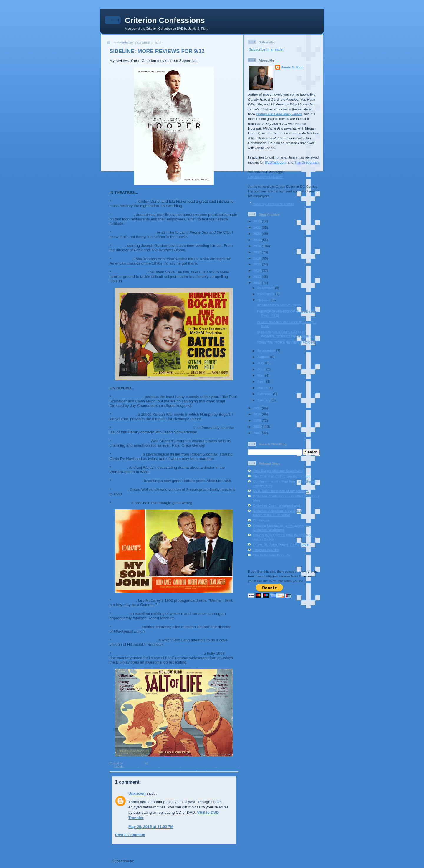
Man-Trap (121, 503)
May (261, 375)
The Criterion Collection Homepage (282, 476)
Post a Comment (130, 835)
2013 (257, 277)
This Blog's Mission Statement (278, 471)
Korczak (120, 467)
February (265, 394)
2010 (257, 414)
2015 (257, 264)
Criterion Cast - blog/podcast (276, 505)
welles (213, 770)
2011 (257, 408)
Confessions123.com (265, 177)
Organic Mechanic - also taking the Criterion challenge (281, 528)
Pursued (120, 614)
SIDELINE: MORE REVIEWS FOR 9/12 (287, 342)
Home (175, 850)
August (264, 357)
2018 (257, 246)
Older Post (226, 850)
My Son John (124, 600)
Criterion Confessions (165, 20)
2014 (257, 270)
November (266, 294)
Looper (119, 246)
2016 (257, 258)
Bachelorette (124, 201)
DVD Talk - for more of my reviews (281, 491)
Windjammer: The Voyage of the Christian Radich (157, 653)
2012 (257, 283)
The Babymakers (127, 397)
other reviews (170, 766)
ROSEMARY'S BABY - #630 (279, 305)
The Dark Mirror (126, 454)
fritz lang (131, 766)
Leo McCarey (149, 766)
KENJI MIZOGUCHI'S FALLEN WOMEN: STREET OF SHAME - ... (286, 334)
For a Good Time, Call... (134, 232)
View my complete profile (274, 204)
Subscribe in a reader (266, 49)
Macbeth (120, 490)
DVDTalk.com (276, 162)
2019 (257, 240)
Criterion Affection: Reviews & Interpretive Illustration (278, 513)
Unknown (137, 793)
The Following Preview (271, 555)
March (263, 388)
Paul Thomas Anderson (199, 766)
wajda (202, 770)
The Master (122, 259)
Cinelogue (261, 520)
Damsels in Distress (130, 441)
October (264, 300)
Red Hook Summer (129, 272)
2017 (257, 252)
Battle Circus (124, 414)
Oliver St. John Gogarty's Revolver (281, 544)
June (262, 369)
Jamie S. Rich (292, 67)
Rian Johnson (227, 766)
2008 (257, 426)
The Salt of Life (126, 627)
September (267, 350)
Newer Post (122, 850)
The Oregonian (307, 162)
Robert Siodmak (169, 770)
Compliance (123, 215)
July (261, 363)
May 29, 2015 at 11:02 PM (151, 827)
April (262, 381)
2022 (257, 221)
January (264, 400)
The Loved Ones (127, 481)
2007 (257, 433)
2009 (257, 420)
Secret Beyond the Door (134, 640)
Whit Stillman (229, 770)
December (266, 288)
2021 (257, 227)
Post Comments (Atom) (157, 861)
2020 (257, 233)
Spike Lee (189, 770)
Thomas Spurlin (266, 550)
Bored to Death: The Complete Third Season (152, 428)
